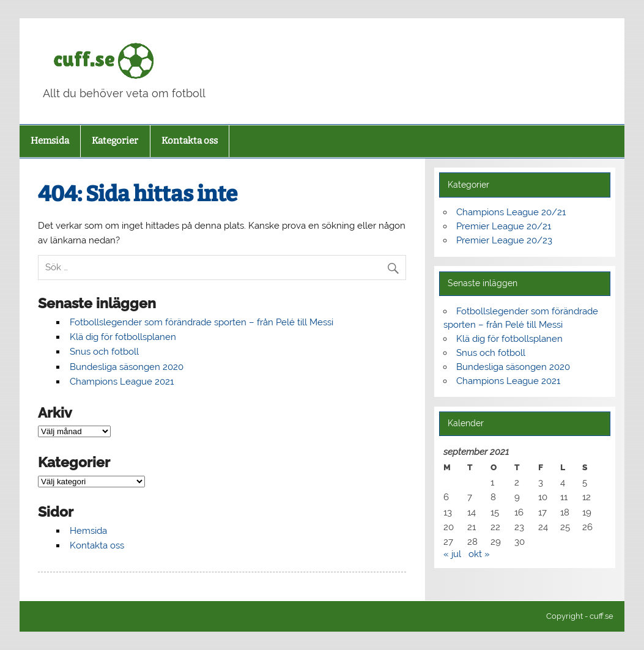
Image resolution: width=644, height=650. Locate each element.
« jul (452, 554)
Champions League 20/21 (511, 212)
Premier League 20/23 (504, 240)
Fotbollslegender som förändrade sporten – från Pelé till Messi (202, 322)
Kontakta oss (190, 141)
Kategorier (115, 141)
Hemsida (50, 141)
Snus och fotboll (104, 352)
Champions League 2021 (122, 382)
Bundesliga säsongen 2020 (127, 367)
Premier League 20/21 (504, 226)
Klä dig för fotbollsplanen (123, 337)
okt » (479, 554)
